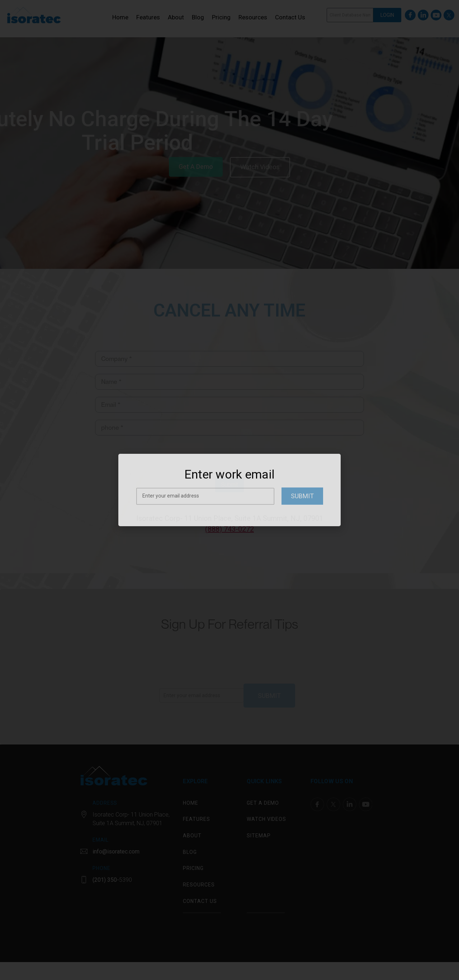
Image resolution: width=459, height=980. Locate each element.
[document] (229, 490)
